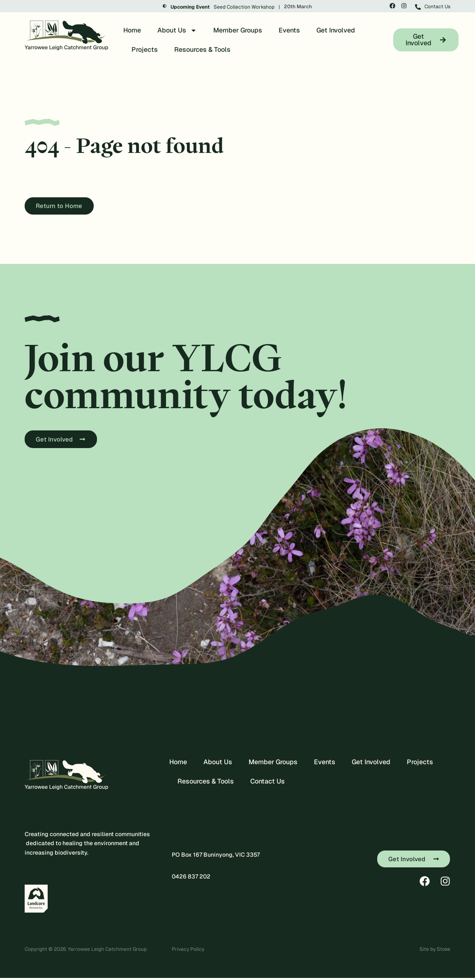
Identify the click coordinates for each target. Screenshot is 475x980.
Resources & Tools (202, 50)
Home (132, 30)
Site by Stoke (435, 951)
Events (289, 30)
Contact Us (267, 783)
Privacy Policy (188, 951)
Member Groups (238, 30)
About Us (177, 30)
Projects (145, 50)
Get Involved (336, 30)
